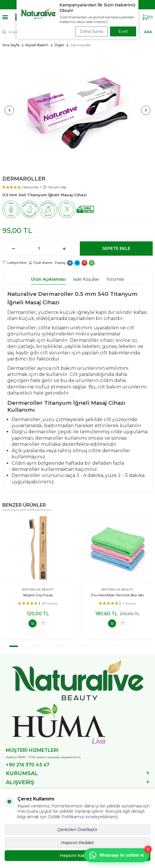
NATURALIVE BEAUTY (38, 589)
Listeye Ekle (14, 263)
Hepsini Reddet (77, 843)
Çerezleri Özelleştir (77, 830)
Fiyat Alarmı (41, 263)
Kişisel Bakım (37, 45)
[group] (77, 110)
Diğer (60, 45)
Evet (123, 31)
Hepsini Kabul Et (77, 855)
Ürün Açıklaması (48, 279)
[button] (9, 110)
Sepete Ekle (116, 248)
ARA (148, 32)
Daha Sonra (91, 31)
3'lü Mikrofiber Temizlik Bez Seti (117, 595)
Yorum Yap (55, 187)
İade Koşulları (86, 279)
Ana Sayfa (11, 45)
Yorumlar (115, 279)
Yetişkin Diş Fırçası (38, 595)
